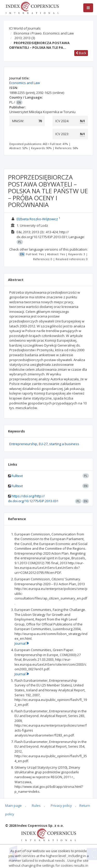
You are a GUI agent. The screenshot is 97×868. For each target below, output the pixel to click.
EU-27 (43, 444)
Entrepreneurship (23, 444)
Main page (13, 805)
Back (81, 53)
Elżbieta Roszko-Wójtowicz (37, 219)
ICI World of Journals (25, 28)
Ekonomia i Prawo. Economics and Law (44, 33)
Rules (36, 805)
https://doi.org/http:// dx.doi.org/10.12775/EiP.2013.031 (33, 498)
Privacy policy (61, 805)
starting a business (64, 444)
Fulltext (17, 476)
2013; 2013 (25, 38)
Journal (22, 643)
